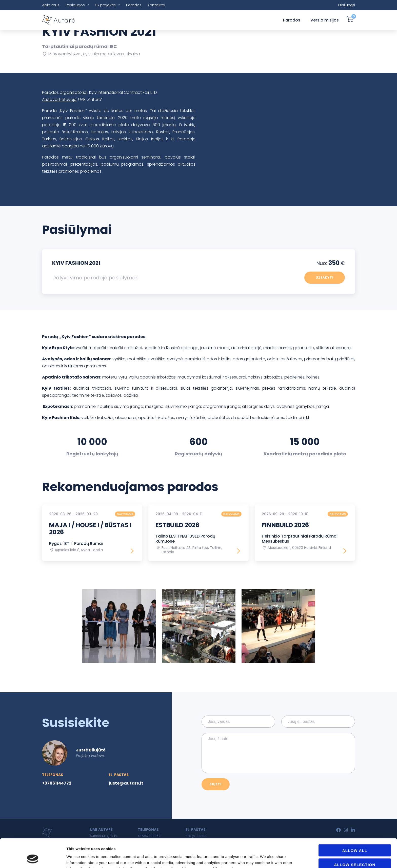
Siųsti (216, 784)
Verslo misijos (325, 20)
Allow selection (355, 838)
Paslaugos (75, 5)
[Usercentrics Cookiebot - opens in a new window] (33, 858)
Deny (355, 851)
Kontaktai (156, 5)
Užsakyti (325, 277)
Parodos (134, 5)
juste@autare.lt (126, 783)
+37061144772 (57, 783)
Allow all (355, 823)
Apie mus (51, 5)
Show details (286, 858)
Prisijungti (346, 5)
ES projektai (106, 5)
